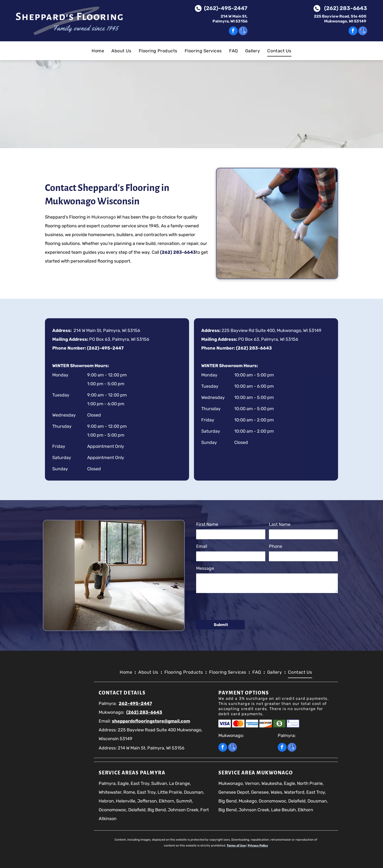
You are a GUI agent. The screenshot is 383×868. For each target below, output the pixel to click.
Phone (276, 546)
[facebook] (233, 31)
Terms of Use (236, 846)
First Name (207, 524)
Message (205, 568)
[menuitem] (98, 51)
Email (202, 546)
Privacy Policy (258, 846)
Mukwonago (81, 217)
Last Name (280, 524)
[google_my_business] (243, 31)
